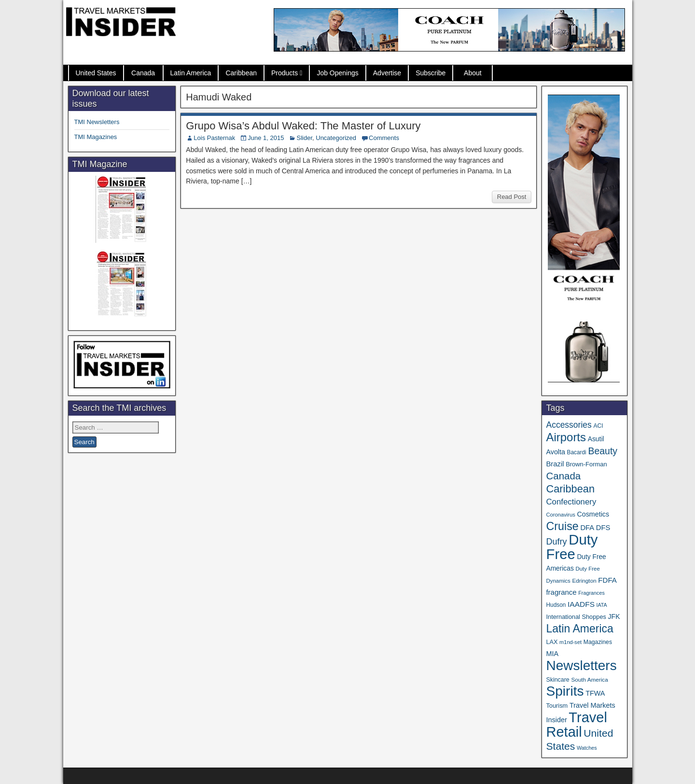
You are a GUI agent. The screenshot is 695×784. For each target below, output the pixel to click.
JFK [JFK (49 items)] (614, 616)
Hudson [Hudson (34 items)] (556, 605)
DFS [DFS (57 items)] (603, 528)
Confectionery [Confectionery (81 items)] (571, 502)
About (473, 73)
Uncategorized (336, 138)
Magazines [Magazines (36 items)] (598, 642)
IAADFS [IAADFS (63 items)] (581, 604)
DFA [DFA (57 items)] (587, 528)
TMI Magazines (96, 137)
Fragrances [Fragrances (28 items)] (591, 593)
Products (285, 73)
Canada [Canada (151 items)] (563, 476)
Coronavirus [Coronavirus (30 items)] (560, 515)
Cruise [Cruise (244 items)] (562, 526)
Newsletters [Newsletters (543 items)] (581, 665)
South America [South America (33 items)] (589, 679)
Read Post (512, 197)
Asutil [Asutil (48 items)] (596, 439)
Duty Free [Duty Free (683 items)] (572, 547)
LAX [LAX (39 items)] (552, 642)
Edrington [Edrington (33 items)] (584, 581)
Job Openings (337, 73)
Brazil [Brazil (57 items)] (555, 464)
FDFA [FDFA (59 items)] (607, 580)
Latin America (191, 73)
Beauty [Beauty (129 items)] (603, 451)
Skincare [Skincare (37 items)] (557, 680)
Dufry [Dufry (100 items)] (556, 542)
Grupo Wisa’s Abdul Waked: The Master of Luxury (303, 126)
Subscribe (431, 73)
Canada (143, 73)
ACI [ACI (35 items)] (598, 426)
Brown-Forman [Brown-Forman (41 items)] (586, 464)
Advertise (387, 73)
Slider (304, 138)
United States (96, 73)
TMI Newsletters (97, 122)
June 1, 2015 (266, 138)
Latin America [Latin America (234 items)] (579, 629)
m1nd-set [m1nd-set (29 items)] (570, 642)
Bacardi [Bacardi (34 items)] (577, 452)
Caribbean (241, 73)
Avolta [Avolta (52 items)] (555, 452)
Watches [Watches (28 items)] (587, 748)
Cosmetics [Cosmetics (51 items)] (593, 514)
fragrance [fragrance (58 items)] (561, 592)
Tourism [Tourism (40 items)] (557, 706)
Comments (384, 138)
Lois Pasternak (214, 138)
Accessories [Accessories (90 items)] (569, 425)
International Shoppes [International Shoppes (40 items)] (576, 617)
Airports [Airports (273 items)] (566, 437)
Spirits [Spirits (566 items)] (565, 691)
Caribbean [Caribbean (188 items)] (570, 489)
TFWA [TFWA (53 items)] (595, 693)
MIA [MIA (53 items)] (552, 654)
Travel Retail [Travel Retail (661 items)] (577, 725)
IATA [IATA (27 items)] (602, 605)
